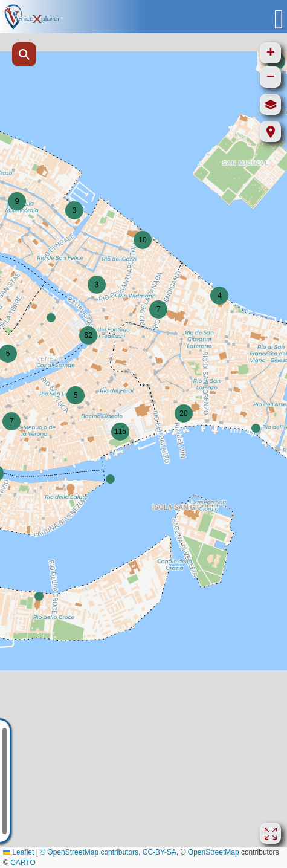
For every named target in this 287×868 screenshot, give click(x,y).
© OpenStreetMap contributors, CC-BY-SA (108, 852)
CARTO (23, 863)
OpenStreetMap (214, 852)
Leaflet (18, 852)
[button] (74, 210)
